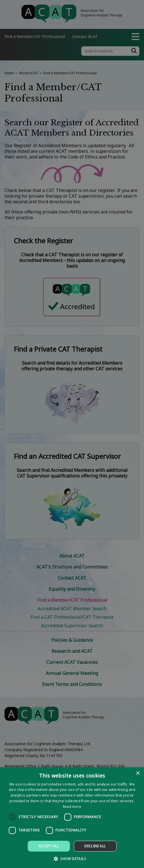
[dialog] (72, 818)
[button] (72, 859)
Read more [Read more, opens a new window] (72, 807)
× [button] (138, 773)
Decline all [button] (95, 846)
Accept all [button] (49, 846)
